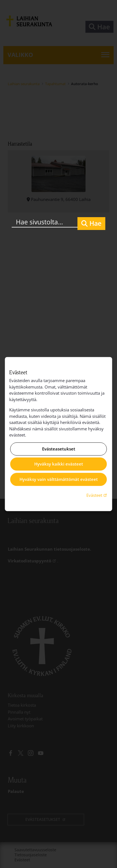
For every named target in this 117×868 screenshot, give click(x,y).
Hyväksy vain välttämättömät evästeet (59, 479)
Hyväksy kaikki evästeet (59, 464)
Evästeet (97, 495)
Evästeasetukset (59, 449)
